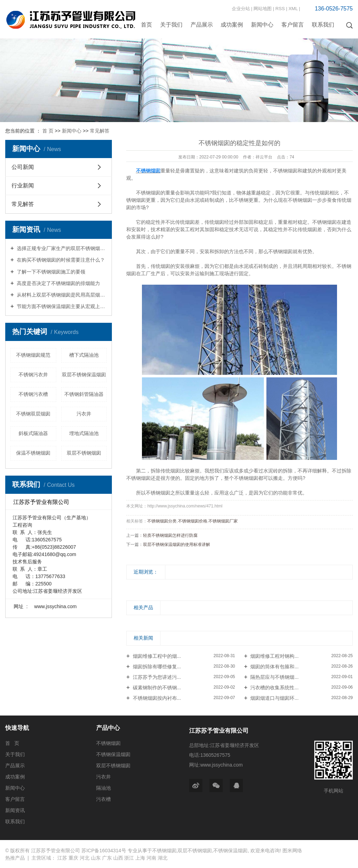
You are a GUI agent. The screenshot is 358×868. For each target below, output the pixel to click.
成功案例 (232, 25)
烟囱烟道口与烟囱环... (274, 698)
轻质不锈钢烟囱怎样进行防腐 (170, 535)
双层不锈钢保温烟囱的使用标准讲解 (177, 545)
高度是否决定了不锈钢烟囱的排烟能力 (58, 283)
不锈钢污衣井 (33, 375)
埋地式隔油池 (84, 433)
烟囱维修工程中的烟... (156, 656)
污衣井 (84, 414)
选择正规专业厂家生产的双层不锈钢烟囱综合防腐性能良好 (61, 248)
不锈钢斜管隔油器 (84, 394)
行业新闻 (23, 186)
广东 (107, 858)
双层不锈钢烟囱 (84, 453)
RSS (280, 9)
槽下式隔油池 (84, 355)
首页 (146, 25)
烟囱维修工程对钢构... (274, 656)
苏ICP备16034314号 (104, 851)
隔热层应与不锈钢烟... (274, 677)
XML (293, 9)
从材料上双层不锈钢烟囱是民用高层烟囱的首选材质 (61, 295)
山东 (96, 858)
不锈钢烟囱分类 (162, 521)
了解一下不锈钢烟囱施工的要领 (50, 272)
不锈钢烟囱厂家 (223, 521)
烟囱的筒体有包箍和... (274, 667)
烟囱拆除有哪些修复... (156, 667)
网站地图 (263, 9)
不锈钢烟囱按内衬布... (156, 698)
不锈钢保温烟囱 (113, 754)
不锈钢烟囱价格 (193, 521)
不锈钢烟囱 (108, 743)
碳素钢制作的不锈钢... (156, 688)
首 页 (48, 131)
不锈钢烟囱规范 (33, 355)
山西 (118, 858)
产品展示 (202, 25)
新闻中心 (262, 25)
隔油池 (103, 788)
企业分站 (241, 9)
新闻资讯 (15, 810)
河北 (85, 858)
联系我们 (323, 25)
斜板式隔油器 (33, 433)
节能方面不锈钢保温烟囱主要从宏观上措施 (61, 306)
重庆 (73, 858)
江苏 (62, 858)
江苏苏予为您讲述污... (156, 677)
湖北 (163, 858)
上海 (140, 858)
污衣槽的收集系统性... (274, 688)
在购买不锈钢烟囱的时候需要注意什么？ (60, 260)
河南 (151, 858)
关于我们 (171, 25)
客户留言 (293, 25)
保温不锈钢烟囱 (33, 453)
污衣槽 (103, 799)
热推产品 (15, 858)
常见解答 (100, 131)
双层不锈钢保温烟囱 (84, 375)
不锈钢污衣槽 (33, 394)
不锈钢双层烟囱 (33, 414)
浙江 (129, 858)
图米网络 (292, 851)
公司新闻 (23, 167)
